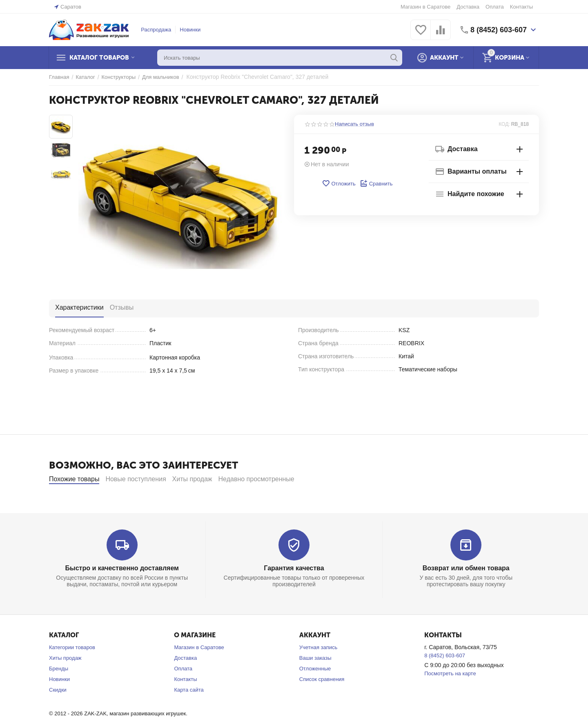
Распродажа (156, 30)
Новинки (190, 30)
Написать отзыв (354, 124)
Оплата (495, 7)
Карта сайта (189, 712)
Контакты (521, 7)
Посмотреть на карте (450, 696)
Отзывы (122, 307)
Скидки (58, 712)
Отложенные (315, 691)
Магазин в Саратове (425, 7)
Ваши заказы (315, 680)
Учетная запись (318, 669)
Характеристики (79, 307)
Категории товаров (72, 669)
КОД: (504, 124)
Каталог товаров (99, 58)
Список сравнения (322, 701)
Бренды (59, 691)
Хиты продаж (65, 680)
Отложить (339, 183)
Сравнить (376, 183)
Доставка (468, 7)
